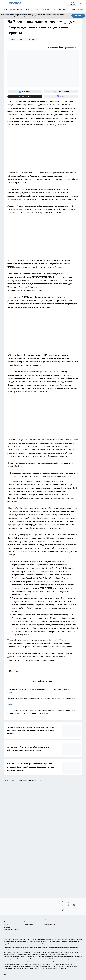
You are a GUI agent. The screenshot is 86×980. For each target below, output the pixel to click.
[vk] (10, 671)
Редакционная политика (51, 919)
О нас (25, 919)
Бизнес (12, 39)
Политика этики (9, 922)
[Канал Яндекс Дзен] (25, 96)
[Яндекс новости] (61, 92)
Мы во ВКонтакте (49, 9)
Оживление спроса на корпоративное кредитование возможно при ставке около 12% (43, 701)
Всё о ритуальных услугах (13, 9)
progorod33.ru (70, 947)
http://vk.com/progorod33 (12, 957)
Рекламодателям (32, 9)
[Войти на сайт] (80, 3)
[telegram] (17, 671)
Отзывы (6, 925)
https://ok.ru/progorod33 (29, 957)
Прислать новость (72, 3)
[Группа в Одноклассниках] (69, 905)
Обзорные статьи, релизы (32, 922)
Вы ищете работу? (77, 9)
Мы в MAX (63, 9)
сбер (21, 39)
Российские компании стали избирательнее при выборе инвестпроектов (43, 691)
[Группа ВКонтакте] (25, 92)
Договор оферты (29, 925)
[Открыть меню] (5, 3)
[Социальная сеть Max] (61, 96)
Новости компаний (49, 925)
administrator (72, 47)
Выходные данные (10, 919)
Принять (78, 16)
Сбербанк (31, 39)
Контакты (47, 922)
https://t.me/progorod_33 (46, 957)
